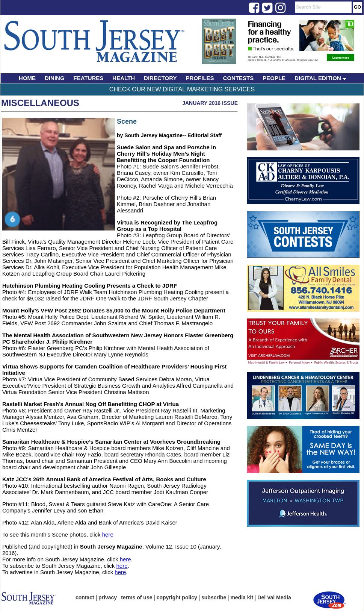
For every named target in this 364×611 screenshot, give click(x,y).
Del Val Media (274, 597)
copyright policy (177, 597)
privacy (108, 597)
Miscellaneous (40, 103)
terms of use (137, 597)
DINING (55, 78)
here (108, 534)
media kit (242, 597)
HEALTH (124, 78)
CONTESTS (239, 78)
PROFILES (200, 78)
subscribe (214, 597)
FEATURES (89, 78)
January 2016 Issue (210, 103)
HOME (27, 78)
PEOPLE (274, 78)
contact (85, 597)
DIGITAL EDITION (320, 78)
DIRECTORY (160, 78)
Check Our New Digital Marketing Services (182, 89)
